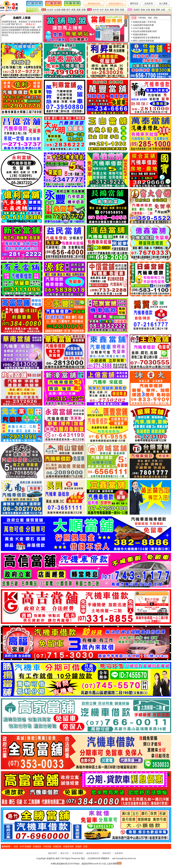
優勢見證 (134, 3)
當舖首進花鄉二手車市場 (144, 22)
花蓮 (122, 10)
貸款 (156, 18)
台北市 (50, 10)
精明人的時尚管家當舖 (143, 41)
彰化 (107, 10)
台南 (148, 10)
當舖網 (78, 847)
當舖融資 (37, 847)
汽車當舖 (47, 847)
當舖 (134, 18)
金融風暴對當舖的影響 (143, 25)
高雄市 (137, 10)
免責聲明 (119, 853)
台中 (102, 10)
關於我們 (52, 853)
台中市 (96, 10)
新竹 (68, 10)
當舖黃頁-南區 (53, 858)
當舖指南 (57, 847)
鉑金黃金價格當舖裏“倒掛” (145, 31)
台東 (163, 10)
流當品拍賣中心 (116, 3)
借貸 (16, 847)
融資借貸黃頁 (93, 853)
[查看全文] (30, 24)
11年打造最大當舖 (141, 28)
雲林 (117, 10)
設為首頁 (149, 3)
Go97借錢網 (25, 847)
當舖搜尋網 (68, 847)
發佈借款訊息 (94, 3)
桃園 (63, 10)
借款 (150, 18)
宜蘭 (84, 10)
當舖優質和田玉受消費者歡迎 (146, 38)
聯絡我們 (107, 853)
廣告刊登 (64, 853)
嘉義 (153, 10)
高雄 (143, 10)
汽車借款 (142, 18)
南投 (112, 10)
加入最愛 (163, 3)
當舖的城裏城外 (140, 34)
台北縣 (57, 10)
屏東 (158, 10)
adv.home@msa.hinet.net (124, 858)
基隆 (79, 10)
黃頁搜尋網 (77, 853)
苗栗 (73, 10)
